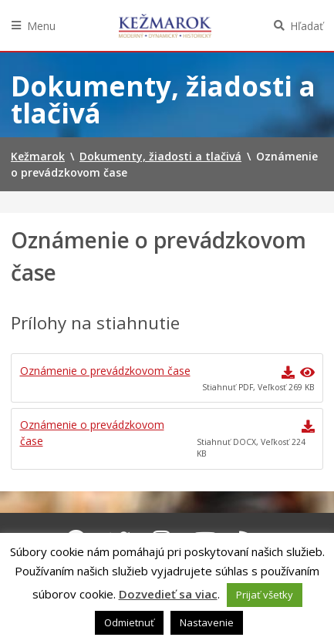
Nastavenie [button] (207, 622)
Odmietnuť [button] (129, 622)
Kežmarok (165, 25)
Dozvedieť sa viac (168, 594)
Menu (41, 26)
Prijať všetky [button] (265, 595)
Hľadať (307, 26)
